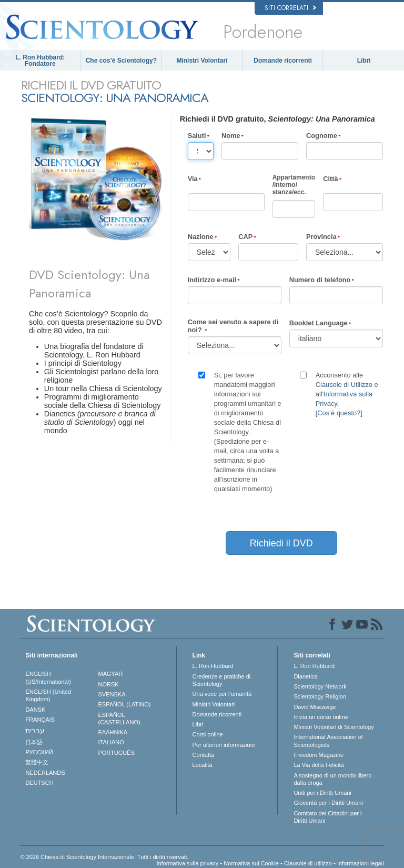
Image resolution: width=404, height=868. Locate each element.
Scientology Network (320, 686)
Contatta (204, 755)
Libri (364, 61)
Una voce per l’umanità (222, 694)
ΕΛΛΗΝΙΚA (113, 732)
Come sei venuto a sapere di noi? (233, 326)
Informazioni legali (361, 863)
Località (203, 765)
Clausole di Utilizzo (344, 385)
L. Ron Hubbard (213, 666)
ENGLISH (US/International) (48, 677)
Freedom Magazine (319, 755)
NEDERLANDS (45, 773)
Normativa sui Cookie (251, 863)
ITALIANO (111, 742)
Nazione (201, 237)
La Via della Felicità (319, 765)
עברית (35, 731)
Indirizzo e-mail (212, 280)
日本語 (34, 742)
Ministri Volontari (202, 61)
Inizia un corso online (321, 717)
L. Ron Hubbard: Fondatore (40, 61)
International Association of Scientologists (328, 741)
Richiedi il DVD (281, 543)
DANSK (35, 710)
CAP (245, 237)
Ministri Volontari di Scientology (334, 727)
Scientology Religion (320, 696)
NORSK (109, 684)
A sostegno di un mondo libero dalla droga (332, 779)
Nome (231, 136)
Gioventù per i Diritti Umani (328, 803)
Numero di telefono (320, 280)
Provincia (321, 237)
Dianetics (305, 676)
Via (193, 179)
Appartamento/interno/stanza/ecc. (294, 185)
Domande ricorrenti (283, 61)
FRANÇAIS (40, 720)
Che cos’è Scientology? (121, 61)
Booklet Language (319, 323)
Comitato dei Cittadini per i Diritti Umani (327, 817)
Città (330, 179)
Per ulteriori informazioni (224, 745)
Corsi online (208, 734)
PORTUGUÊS (117, 753)
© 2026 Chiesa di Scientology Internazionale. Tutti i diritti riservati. (104, 857)
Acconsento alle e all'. (347, 394)
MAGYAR (111, 674)
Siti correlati (290, 8)
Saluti (197, 136)
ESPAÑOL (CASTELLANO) (119, 719)
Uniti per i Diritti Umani (322, 793)
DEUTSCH (39, 783)
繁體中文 (37, 762)
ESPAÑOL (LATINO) (125, 704)
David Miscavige (315, 707)
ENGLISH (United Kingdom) (48, 695)
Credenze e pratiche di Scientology (222, 680)
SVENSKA (112, 694)
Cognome (322, 136)
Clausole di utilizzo (308, 863)
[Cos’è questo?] (339, 413)
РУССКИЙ (39, 752)
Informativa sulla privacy (187, 863)
